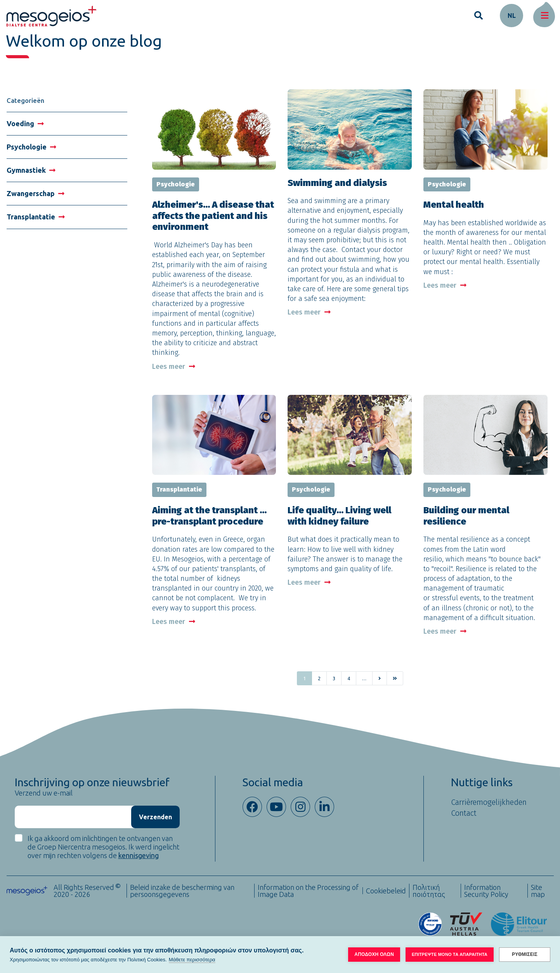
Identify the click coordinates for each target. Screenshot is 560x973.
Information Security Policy (486, 891)
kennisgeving (139, 855)
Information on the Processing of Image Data (308, 891)
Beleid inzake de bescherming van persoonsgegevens (182, 891)
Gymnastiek (31, 170)
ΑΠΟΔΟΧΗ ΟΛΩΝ (374, 954)
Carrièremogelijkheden (489, 802)
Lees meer (174, 367)
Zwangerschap (36, 193)
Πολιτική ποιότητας (429, 891)
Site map (538, 891)
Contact (464, 813)
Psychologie (31, 147)
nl (512, 16)
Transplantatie (36, 217)
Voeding (25, 123)
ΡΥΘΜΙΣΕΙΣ (525, 954)
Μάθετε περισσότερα (192, 960)
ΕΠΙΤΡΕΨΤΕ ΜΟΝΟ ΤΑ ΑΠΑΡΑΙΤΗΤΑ (450, 954)
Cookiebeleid (386, 891)
